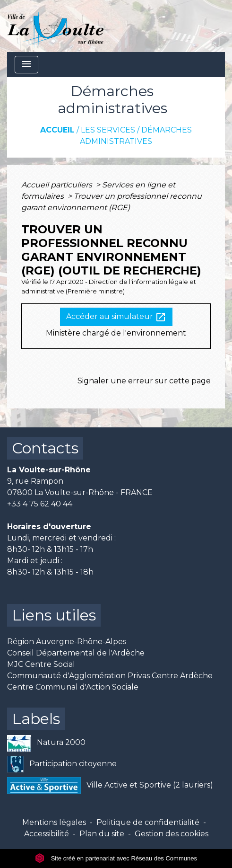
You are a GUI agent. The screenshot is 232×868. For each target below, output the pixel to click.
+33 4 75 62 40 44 (40, 504)
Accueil (57, 130)
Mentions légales (54, 822)
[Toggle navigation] (26, 65)
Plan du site (102, 834)
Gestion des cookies (172, 834)
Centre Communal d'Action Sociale (73, 687)
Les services (108, 130)
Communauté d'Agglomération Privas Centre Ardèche (110, 676)
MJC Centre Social (41, 664)
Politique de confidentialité (148, 822)
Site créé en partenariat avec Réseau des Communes (116, 858)
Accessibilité (47, 834)
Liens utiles (54, 615)
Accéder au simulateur (116, 317)
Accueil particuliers (58, 185)
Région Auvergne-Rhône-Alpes (67, 642)
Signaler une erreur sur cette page (144, 381)
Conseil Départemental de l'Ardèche (76, 653)
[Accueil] (56, 26)
